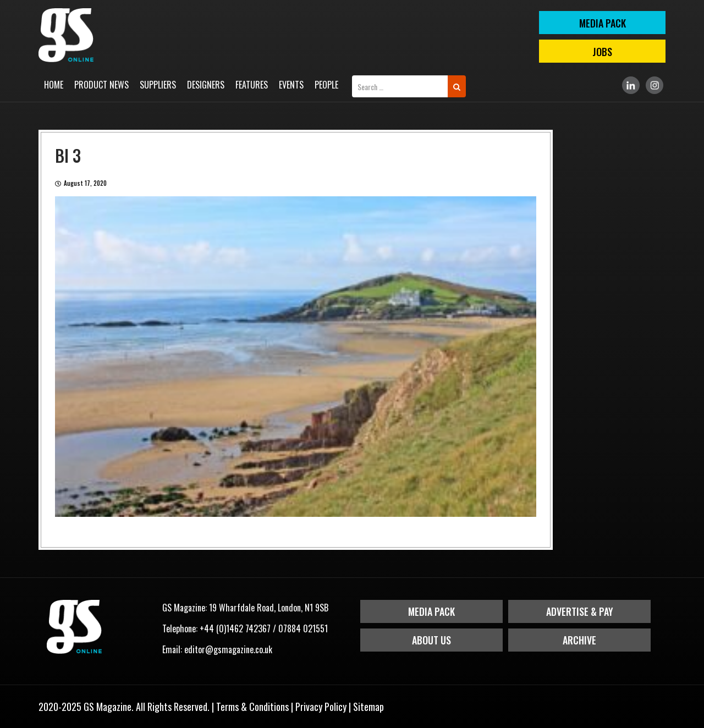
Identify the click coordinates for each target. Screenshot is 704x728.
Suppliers (158, 85)
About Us (431, 640)
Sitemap (369, 707)
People (326, 85)
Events (291, 85)
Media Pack (431, 611)
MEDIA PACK (603, 23)
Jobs (602, 52)
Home (54, 85)
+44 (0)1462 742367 (235, 628)
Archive (579, 640)
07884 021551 (303, 628)
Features (252, 85)
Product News (101, 85)
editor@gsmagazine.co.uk (228, 649)
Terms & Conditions (252, 707)
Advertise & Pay (580, 611)
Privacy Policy (321, 707)
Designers (206, 85)
